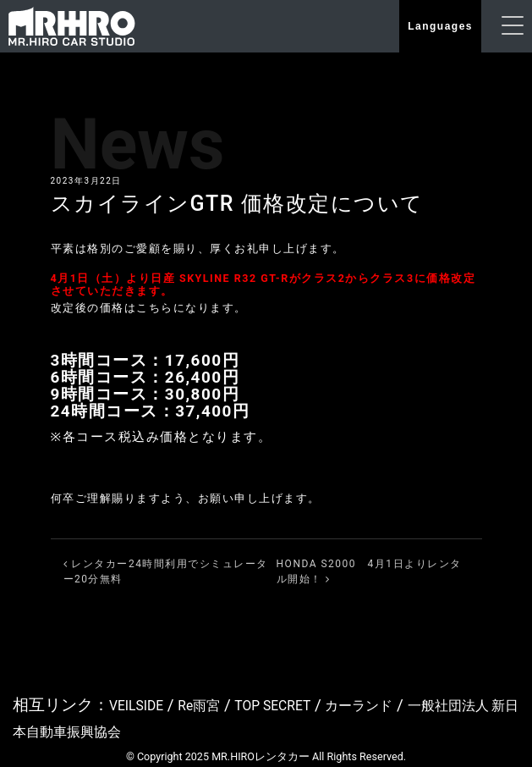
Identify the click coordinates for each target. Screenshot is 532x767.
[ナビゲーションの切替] (513, 27)
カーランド (400, 705)
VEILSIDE (142, 705)
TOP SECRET (299, 705)
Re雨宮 (215, 705)
